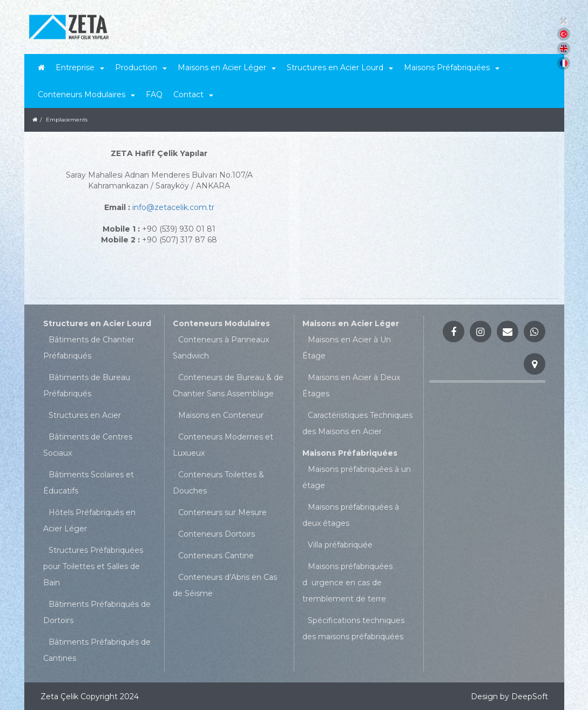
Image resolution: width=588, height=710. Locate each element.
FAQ (154, 94)
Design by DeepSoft (509, 697)
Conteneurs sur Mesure (222, 512)
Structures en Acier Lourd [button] (340, 67)
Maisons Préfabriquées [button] (452, 67)
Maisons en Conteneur (221, 415)
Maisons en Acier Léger (351, 323)
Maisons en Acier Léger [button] (227, 67)
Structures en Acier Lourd (97, 323)
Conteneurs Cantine (216, 556)
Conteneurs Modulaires (221, 323)
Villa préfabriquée (340, 545)
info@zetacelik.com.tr (173, 207)
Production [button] (141, 67)
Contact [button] (193, 94)
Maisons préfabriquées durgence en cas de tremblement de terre (347, 583)
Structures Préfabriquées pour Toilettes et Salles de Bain (93, 566)
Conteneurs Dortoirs (217, 534)
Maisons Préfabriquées (350, 453)
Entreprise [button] (80, 67)
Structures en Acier (85, 415)
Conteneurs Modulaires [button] (86, 94)
